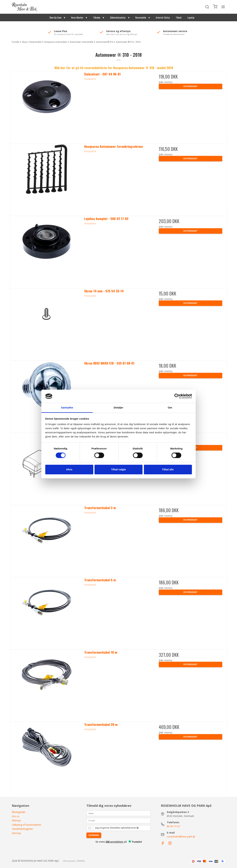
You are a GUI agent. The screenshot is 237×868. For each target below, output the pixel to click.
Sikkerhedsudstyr (118, 17)
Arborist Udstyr (163, 17)
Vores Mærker (77, 17)
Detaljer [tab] (118, 408)
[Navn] (119, 813)
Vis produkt (190, 86)
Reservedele (141, 17)
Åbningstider (19, 812)
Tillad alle (168, 469)
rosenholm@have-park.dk (181, 837)
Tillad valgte (118, 469)
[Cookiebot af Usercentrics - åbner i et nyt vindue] (177, 396)
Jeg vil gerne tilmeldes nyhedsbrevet (117, 828)
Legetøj (191, 17)
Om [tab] (170, 408)
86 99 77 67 (173, 826)
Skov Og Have (55, 17)
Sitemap (16, 833)
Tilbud (179, 17)
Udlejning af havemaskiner (26, 825)
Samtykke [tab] (67, 408)
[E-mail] (119, 820)
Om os (16, 816)
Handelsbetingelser (22, 829)
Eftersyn (16, 820)
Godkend (94, 835)
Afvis (69, 469)
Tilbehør (97, 17)
